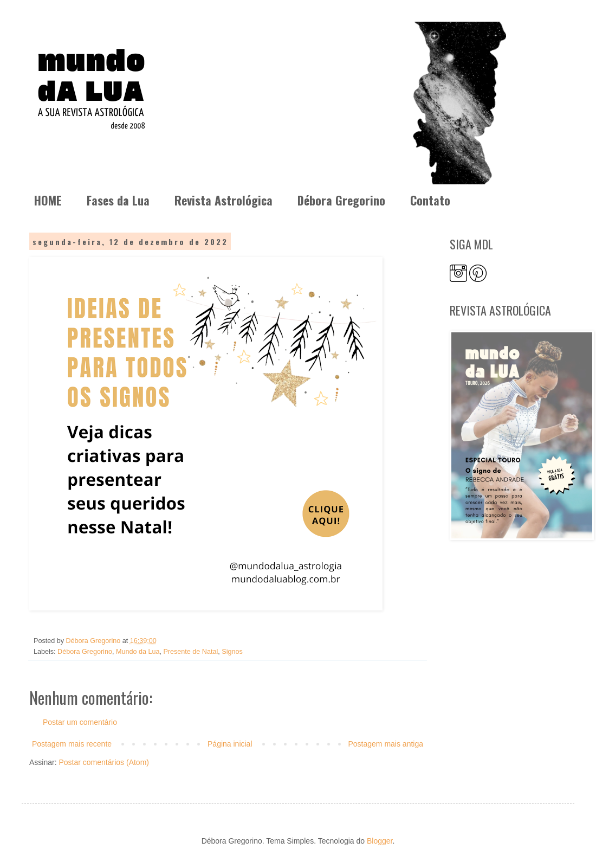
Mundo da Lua (138, 652)
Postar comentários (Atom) (104, 762)
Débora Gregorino (341, 200)
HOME (48, 200)
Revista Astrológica (224, 200)
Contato (430, 200)
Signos (232, 652)
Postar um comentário (80, 722)
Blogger (380, 841)
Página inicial (230, 744)
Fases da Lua (118, 200)
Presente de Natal (190, 652)
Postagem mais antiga (386, 744)
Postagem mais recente (72, 744)
